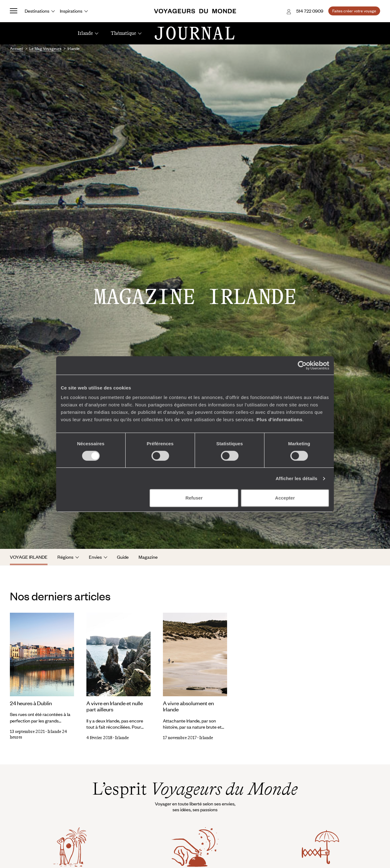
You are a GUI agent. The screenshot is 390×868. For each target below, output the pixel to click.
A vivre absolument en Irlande (188, 706)
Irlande (122, 738)
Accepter (285, 498)
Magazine (148, 557)
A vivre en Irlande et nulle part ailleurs (115, 706)
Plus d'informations (279, 420)
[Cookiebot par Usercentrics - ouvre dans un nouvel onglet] (302, 365)
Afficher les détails (296, 478)
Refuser (194, 498)
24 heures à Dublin (31, 703)
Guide (123, 557)
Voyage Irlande (29, 557)
